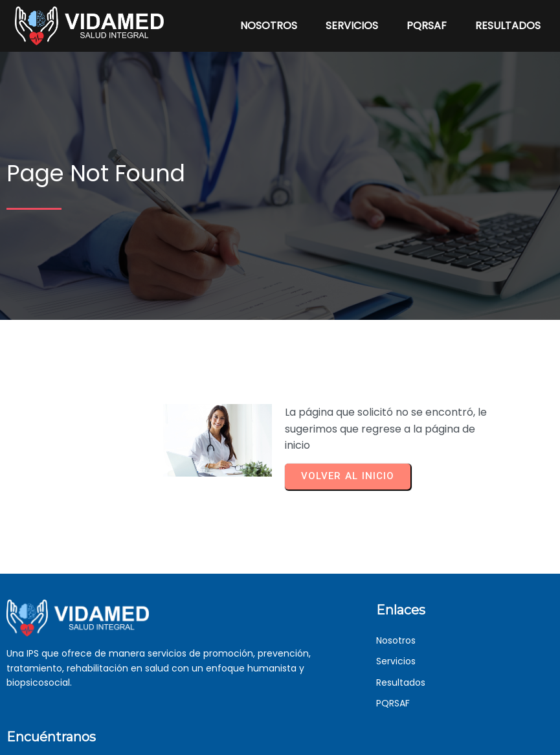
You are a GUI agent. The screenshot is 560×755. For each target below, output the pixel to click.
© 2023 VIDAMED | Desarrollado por (261, 744)
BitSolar (354, 743)
